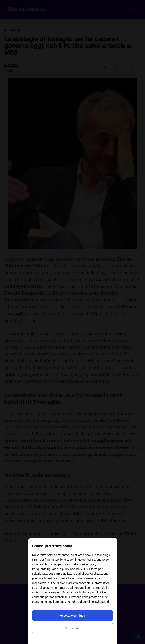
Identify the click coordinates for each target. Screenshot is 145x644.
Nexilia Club (73, 628)
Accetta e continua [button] (72, 616)
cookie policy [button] (88, 564)
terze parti (98, 569)
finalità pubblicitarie (76, 592)
